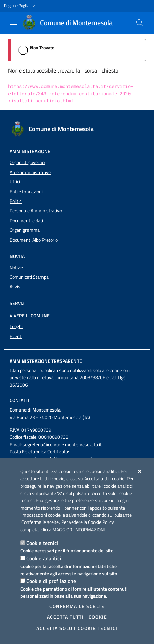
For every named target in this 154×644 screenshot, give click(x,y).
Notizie (16, 268)
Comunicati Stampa (29, 277)
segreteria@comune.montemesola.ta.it (62, 445)
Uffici (15, 182)
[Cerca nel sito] (140, 23)
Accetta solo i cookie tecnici (77, 628)
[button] (20, 6)
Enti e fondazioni (26, 192)
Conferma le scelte (77, 606)
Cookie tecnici (42, 543)
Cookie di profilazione (51, 581)
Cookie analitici (44, 558)
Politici (16, 201)
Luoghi (16, 326)
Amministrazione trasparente (46, 361)
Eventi (16, 336)
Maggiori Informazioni (79, 530)
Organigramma (25, 230)
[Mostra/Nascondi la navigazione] (14, 22)
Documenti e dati (26, 221)
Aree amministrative (30, 172)
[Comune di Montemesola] (71, 23)
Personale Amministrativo (36, 211)
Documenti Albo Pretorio (34, 240)
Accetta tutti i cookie (77, 617)
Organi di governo (27, 162)
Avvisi (15, 287)
